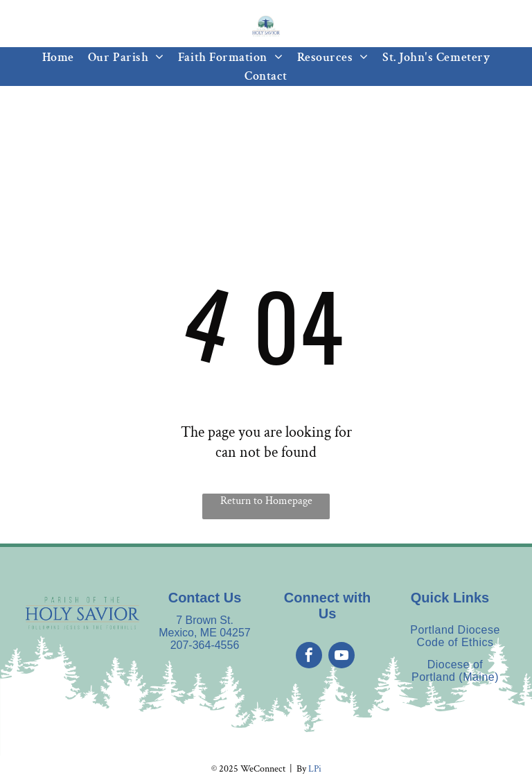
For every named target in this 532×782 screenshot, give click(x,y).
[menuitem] (58, 57)
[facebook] (309, 657)
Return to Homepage (266, 501)
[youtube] (342, 657)
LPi (315, 769)
